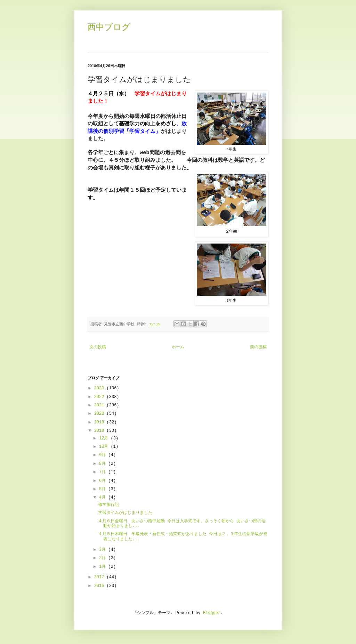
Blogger (212, 613)
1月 (104, 567)
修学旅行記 (108, 505)
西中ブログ (109, 27)
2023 (100, 388)
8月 (104, 464)
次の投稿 (98, 347)
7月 (104, 472)
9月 (104, 455)
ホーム (178, 347)
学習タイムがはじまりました (125, 513)
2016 (100, 586)
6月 (104, 481)
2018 (100, 431)
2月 (104, 558)
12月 (105, 438)
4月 (104, 498)
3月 (104, 550)
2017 (100, 577)
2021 (100, 405)
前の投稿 (258, 347)
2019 (100, 422)
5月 (104, 489)
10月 (105, 447)
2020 (100, 414)
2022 (100, 397)
